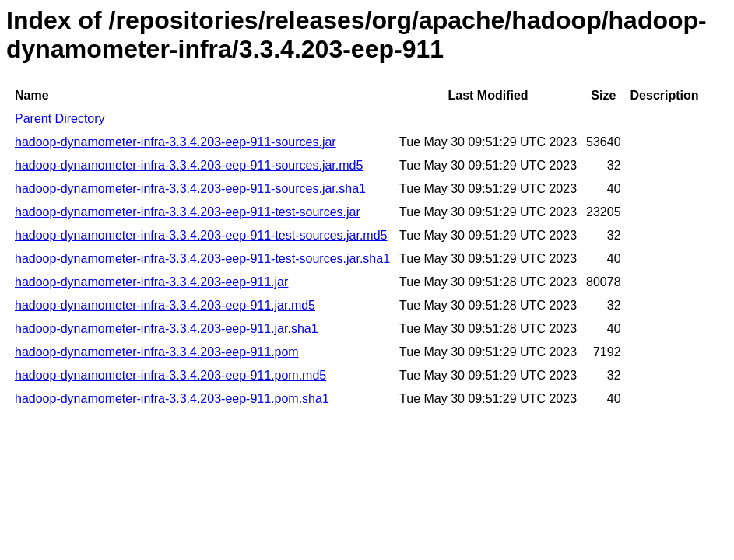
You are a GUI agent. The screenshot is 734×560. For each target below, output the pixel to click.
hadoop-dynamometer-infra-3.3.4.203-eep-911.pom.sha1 (172, 399)
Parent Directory (60, 119)
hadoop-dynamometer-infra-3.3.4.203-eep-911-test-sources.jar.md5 (201, 235)
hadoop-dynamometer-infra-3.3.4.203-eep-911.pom (157, 352)
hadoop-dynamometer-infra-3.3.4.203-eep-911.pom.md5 (170, 375)
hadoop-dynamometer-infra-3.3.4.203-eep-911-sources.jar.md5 (189, 165)
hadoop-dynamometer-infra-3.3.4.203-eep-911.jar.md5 (165, 305)
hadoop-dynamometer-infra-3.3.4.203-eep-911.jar (151, 282)
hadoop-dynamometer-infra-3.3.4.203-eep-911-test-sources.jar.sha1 (202, 259)
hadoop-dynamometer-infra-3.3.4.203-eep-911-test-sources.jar (188, 212)
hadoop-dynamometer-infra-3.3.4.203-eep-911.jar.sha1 (167, 329)
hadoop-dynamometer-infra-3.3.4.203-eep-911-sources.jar (176, 142)
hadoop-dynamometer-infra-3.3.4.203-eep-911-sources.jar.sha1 (190, 189)
